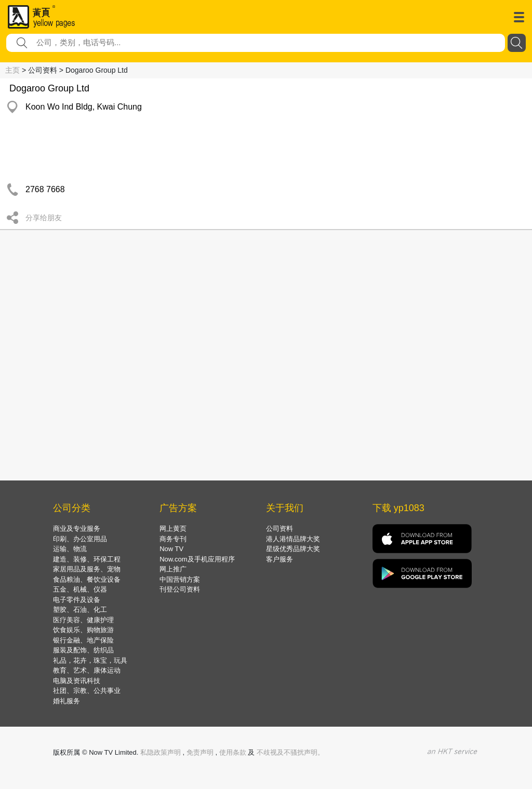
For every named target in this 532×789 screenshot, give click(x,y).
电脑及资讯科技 (77, 681)
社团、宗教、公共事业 (87, 691)
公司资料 (280, 529)
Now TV (171, 549)
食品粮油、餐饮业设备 (87, 579)
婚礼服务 (66, 701)
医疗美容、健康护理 (83, 620)
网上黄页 (173, 529)
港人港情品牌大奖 (293, 539)
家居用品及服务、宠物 (87, 569)
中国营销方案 (180, 579)
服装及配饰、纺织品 (83, 650)
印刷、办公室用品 (80, 539)
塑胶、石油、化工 (80, 610)
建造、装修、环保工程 (87, 559)
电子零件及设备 (77, 600)
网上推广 (173, 569)
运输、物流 (70, 549)
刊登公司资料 (180, 589)
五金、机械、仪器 (80, 589)
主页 (12, 70)
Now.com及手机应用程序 (197, 559)
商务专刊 (173, 539)
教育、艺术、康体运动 (87, 670)
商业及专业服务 (77, 529)
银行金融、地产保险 (83, 640)
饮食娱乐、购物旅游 (83, 630)
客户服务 (280, 559)
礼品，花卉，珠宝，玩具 (90, 660)
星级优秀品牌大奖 (293, 549)
